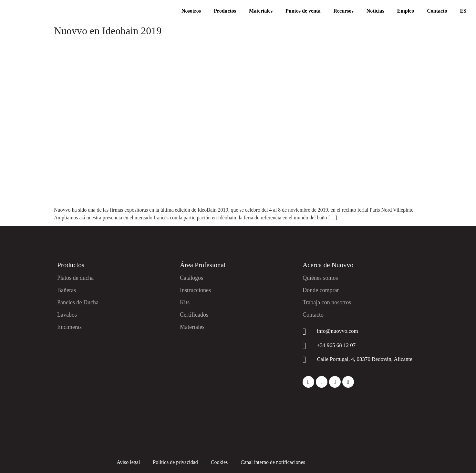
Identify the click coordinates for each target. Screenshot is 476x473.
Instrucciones (195, 290)
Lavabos (67, 315)
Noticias (375, 11)
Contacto (437, 11)
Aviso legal (128, 462)
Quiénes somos (320, 278)
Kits (185, 302)
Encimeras (69, 327)
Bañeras (67, 290)
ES (463, 11)
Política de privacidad (175, 462)
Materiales (261, 11)
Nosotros (191, 11)
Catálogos (191, 278)
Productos (225, 11)
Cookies (219, 462)
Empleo (406, 11)
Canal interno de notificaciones (273, 462)
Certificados (194, 315)
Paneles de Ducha (78, 302)
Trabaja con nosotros (327, 302)
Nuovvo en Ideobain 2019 (108, 31)
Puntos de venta (303, 11)
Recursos (343, 11)
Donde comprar (321, 290)
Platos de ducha (75, 278)
